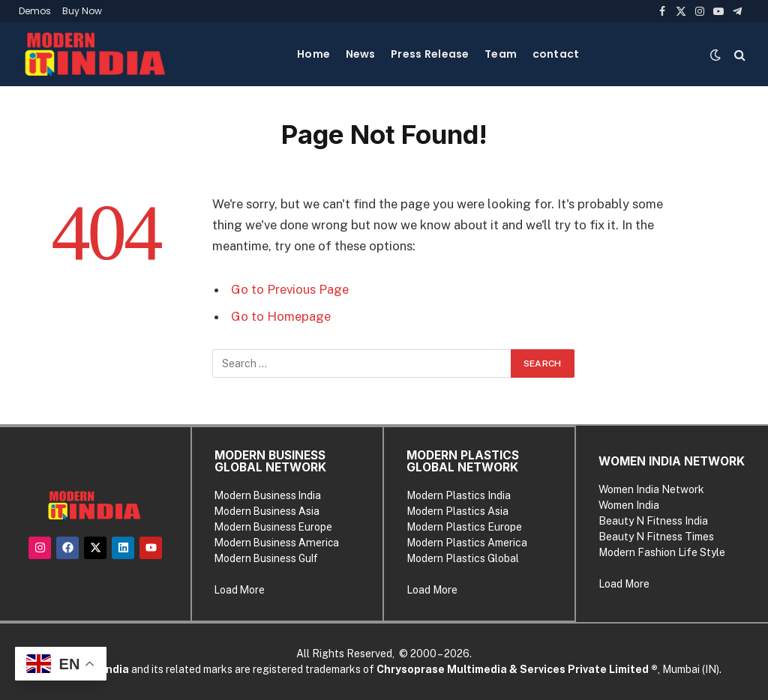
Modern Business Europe (273, 527)
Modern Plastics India (459, 495)
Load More (240, 590)
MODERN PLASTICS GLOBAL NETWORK (463, 461)
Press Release (430, 54)
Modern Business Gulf (266, 558)
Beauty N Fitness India (653, 521)
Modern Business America (277, 543)
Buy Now (82, 11)
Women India (629, 505)
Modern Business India (268, 495)
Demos (35, 11)
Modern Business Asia (267, 511)
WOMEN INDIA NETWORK (672, 461)
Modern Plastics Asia (457, 511)
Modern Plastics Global (463, 558)
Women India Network (651, 489)
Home (313, 54)
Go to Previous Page (290, 289)
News (361, 54)
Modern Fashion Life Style (662, 552)
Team (501, 54)
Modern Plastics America (467, 543)
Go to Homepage (281, 316)
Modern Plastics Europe (464, 527)
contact (556, 54)
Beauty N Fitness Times (656, 537)
